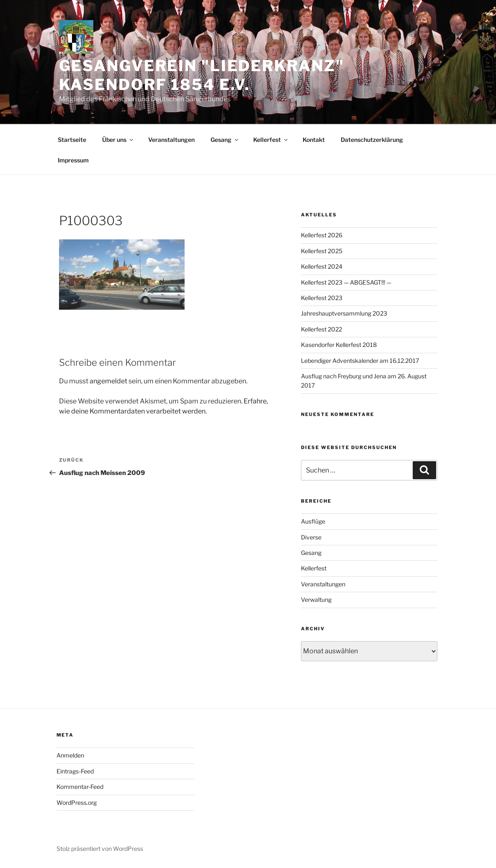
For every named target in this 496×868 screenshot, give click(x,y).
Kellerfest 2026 (322, 235)
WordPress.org (77, 803)
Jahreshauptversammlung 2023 (344, 313)
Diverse (311, 537)
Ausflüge (313, 521)
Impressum (73, 160)
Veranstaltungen (171, 140)
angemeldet (108, 381)
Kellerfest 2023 (322, 298)
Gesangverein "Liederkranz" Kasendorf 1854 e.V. (202, 75)
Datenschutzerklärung (372, 140)
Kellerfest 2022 (321, 329)
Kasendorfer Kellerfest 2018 (339, 345)
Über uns (118, 140)
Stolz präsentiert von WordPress (100, 849)
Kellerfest (271, 140)
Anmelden (70, 755)
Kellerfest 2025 (322, 251)
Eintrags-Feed (75, 771)
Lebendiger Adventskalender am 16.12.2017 (360, 361)
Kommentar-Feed (80, 787)
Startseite (72, 140)
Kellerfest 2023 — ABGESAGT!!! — (346, 282)
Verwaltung (316, 600)
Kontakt (314, 140)
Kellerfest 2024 (322, 266)
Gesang (225, 140)
